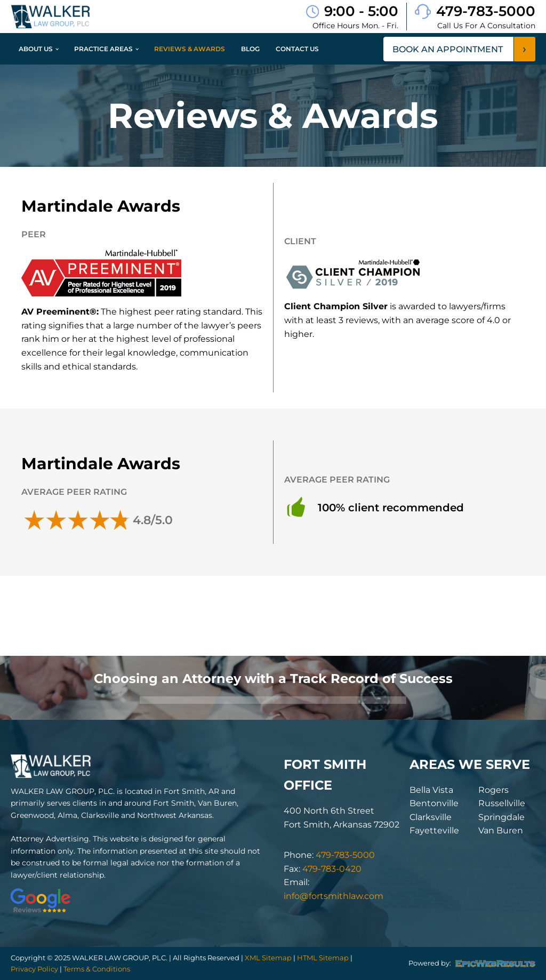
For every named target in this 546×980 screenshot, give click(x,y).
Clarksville (431, 817)
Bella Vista (431, 790)
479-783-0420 (332, 869)
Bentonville (434, 803)
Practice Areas (103, 49)
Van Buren (501, 830)
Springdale (501, 817)
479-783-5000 (486, 11)
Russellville (502, 803)
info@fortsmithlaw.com (334, 896)
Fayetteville (434, 830)
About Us (36, 49)
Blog (250, 49)
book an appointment (448, 49)
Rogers (493, 790)
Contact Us (297, 49)
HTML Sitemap (323, 958)
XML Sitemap (268, 958)
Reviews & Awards (190, 49)
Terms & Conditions (97, 969)
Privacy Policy (34, 969)
